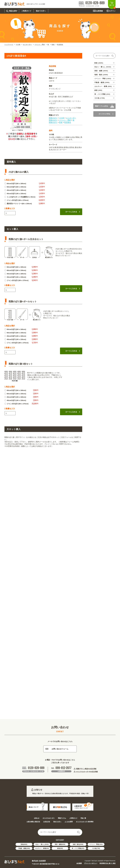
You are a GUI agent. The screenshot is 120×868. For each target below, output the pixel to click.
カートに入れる (73, 212)
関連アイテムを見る (101, 106)
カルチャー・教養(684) (42, 848)
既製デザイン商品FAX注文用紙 (86, 769)
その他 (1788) (100, 98)
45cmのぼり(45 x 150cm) (15, 194)
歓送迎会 (60, 44)
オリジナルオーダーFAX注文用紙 (87, 772)
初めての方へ (57, 822)
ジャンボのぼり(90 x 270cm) (16, 200)
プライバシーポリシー (91, 863)
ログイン (112, 11)
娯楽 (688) (98, 90)
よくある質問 (69, 822)
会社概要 (79, 863)
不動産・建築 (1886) (102, 82)
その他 (18, 44)
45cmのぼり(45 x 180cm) (15, 190)
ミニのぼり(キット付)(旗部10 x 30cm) (20, 197)
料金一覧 (83, 818)
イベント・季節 (40, 44)
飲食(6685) (24, 844)
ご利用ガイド (73, 818)
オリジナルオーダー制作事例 (85, 822)
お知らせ (37, 818)
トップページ (9, 44)
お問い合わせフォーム (57, 749)
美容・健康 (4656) (101, 71)
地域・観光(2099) (78, 844)
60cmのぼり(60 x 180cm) (15, 183)
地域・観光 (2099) (101, 75)
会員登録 (99, 11)
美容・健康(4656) (60, 844)
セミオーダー (27, 44)
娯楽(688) (60, 848)
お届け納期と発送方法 (33, 822)
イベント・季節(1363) (96, 844)
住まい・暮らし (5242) (103, 67)
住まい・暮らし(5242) (42, 844)
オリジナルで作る (106, 114)
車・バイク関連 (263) (102, 94)
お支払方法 (47, 822)
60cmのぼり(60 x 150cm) (15, 187)
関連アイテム (62, 818)
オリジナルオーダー (49, 818)
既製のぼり (53, 118)
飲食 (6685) (99, 63)
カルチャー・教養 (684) (103, 86)
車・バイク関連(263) (78, 848)
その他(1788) (96, 848)
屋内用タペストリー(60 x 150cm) (18, 204)
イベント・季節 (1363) (103, 79)
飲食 (53, 44)
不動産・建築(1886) (24, 848)
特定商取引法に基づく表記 (108, 863)
